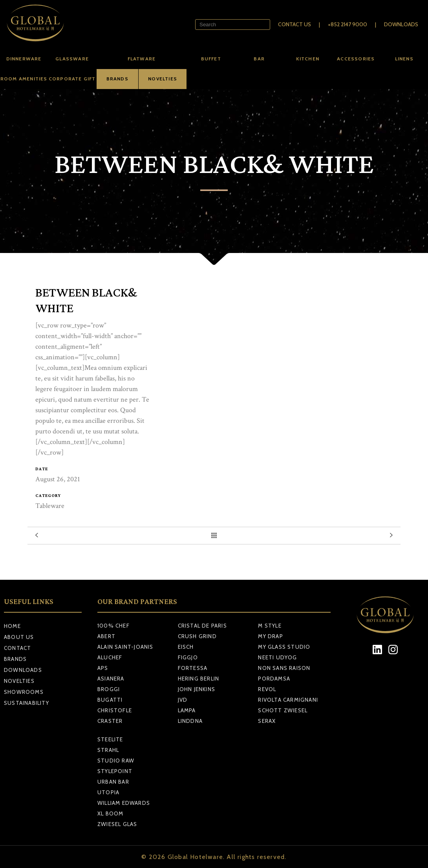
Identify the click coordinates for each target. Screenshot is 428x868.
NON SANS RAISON (284, 668)
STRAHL (108, 750)
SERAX (267, 721)
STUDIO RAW (116, 761)
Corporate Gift (72, 79)
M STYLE (270, 626)
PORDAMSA (274, 679)
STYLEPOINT (115, 771)
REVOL (267, 689)
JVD (183, 700)
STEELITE (110, 739)
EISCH (186, 647)
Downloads (401, 24)
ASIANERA (111, 679)
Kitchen (308, 59)
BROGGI (109, 689)
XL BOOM (110, 813)
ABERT (106, 636)
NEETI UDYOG (277, 657)
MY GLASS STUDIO (284, 647)
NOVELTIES (163, 79)
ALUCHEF (110, 657)
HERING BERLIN (199, 679)
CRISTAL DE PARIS (202, 626)
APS (103, 668)
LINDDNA (190, 721)
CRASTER (110, 721)
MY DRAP (270, 636)
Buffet (211, 59)
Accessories (356, 59)
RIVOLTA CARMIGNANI (288, 700)
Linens (404, 59)
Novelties (19, 681)
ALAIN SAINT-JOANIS (125, 647)
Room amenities (24, 79)
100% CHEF (113, 626)
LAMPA (187, 710)
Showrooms (24, 692)
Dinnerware (24, 59)
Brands (15, 659)
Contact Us (294, 24)
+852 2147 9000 (348, 24)
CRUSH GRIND (197, 636)
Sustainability (27, 703)
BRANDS (117, 79)
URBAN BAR (113, 782)
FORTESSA (193, 668)
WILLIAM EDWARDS (124, 803)
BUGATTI (110, 700)
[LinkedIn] (378, 650)
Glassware (72, 59)
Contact (17, 648)
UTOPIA (108, 792)
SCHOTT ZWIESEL (283, 710)
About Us (19, 637)
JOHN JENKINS (197, 689)
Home (12, 626)
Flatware (142, 59)
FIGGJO (188, 657)
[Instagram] (393, 650)
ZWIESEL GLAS (117, 824)
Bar (259, 59)
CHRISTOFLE (115, 710)
